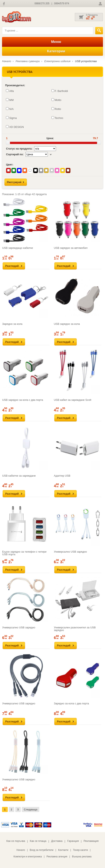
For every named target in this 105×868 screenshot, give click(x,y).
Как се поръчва (16, 841)
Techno (57, 118)
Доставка (57, 841)
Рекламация (91, 841)
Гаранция (73, 841)
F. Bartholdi (60, 91)
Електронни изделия (57, 61)
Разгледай (12, 266)
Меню (52, 42)
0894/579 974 (62, 3)
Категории (53, 51)
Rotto (56, 109)
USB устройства (86, 61)
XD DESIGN (15, 127)
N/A (10, 109)
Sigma (11, 118)
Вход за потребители (42, 850)
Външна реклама (82, 857)
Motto (56, 100)
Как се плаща (38, 841)
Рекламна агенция (57, 857)
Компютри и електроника (28, 857)
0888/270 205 (42, 3)
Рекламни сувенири (28, 61)
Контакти (63, 850)
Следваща (31, 809)
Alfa (10, 91)
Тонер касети (80, 850)
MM (10, 100)
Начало (7, 61)
